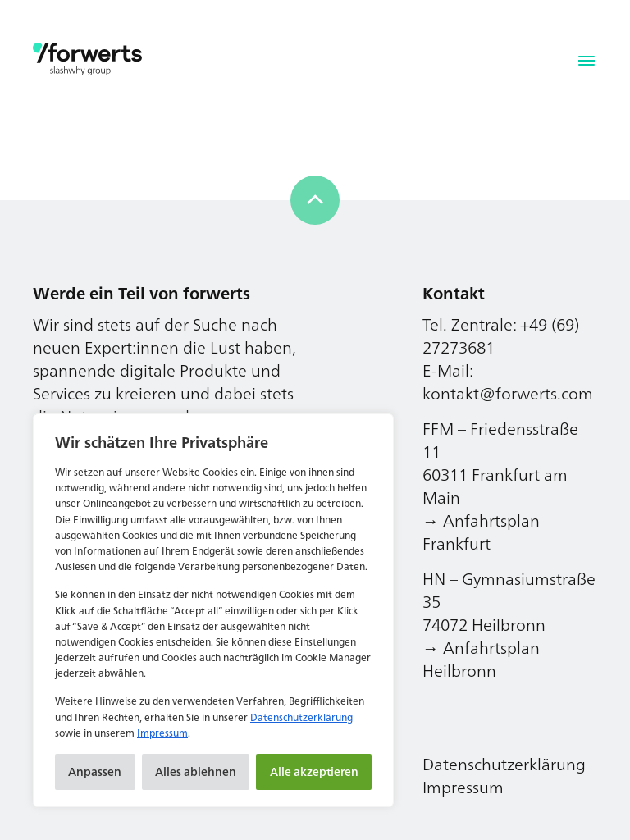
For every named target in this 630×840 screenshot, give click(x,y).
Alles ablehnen (196, 772)
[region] (213, 610)
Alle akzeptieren (314, 772)
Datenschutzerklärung (301, 717)
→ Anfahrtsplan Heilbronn (481, 659)
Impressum (162, 733)
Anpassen (95, 772)
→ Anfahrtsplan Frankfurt (481, 532)
